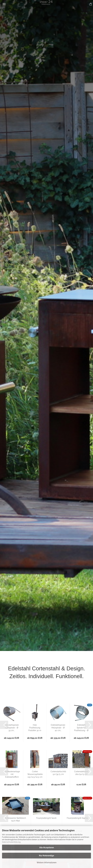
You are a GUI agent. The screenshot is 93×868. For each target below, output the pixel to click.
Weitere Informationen (47, 863)
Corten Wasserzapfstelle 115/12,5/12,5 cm (35, 774)
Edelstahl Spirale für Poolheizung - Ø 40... (81, 728)
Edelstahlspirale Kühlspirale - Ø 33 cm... (12, 728)
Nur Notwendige (46, 856)
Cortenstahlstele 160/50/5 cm (81, 773)
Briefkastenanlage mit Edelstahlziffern (12, 774)
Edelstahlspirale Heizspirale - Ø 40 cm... (58, 728)
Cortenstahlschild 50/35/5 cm (58, 773)
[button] (4, 725)
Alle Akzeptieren (47, 848)
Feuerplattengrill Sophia (77, 818)
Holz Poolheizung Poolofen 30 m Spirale (35, 728)
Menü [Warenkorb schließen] (4, 4)
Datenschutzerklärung (11, 842)
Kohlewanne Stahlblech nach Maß (15, 819)
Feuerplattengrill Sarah (46, 818)
